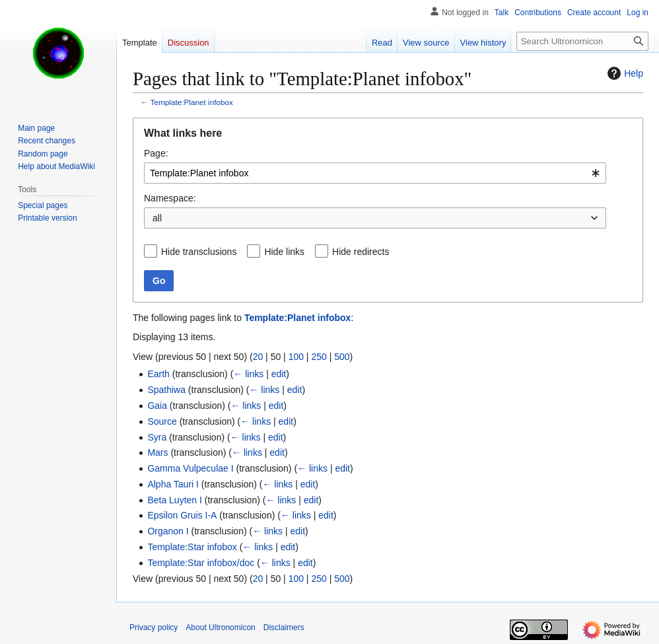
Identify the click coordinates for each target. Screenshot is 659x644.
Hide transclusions (199, 252)
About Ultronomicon (220, 627)
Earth (158, 374)
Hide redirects (361, 252)
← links (248, 374)
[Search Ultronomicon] (582, 41)
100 (296, 357)
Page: (156, 153)
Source (162, 421)
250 (319, 357)
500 (342, 357)
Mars (157, 452)
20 (258, 357)
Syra (157, 437)
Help (624, 73)
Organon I (168, 531)
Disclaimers (284, 627)
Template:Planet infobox (192, 102)
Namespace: (170, 198)
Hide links (284, 252)
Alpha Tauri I (173, 484)
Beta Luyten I (175, 500)
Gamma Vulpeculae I (190, 468)
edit (279, 374)
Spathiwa (166, 390)
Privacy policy (154, 627)
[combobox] (375, 173)
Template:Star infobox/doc (201, 563)
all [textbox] (157, 218)
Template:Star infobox (192, 547)
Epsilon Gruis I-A (182, 515)
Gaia (157, 406)
